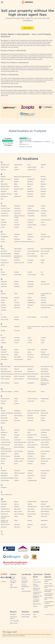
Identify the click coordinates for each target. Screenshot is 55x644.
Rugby (43, 418)
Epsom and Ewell (19, 263)
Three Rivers (31, 476)
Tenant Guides (25, 617)
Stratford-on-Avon (46, 459)
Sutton (3, 464)
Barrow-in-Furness (6, 179)
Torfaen (30, 478)
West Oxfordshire (19, 514)
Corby (43, 222)
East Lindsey (31, 254)
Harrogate (44, 298)
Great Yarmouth (45, 284)
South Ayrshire (5, 440)
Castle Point (18, 211)
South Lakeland (19, 445)
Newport (30, 369)
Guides (35, 617)
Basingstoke (31, 179)
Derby (16, 237)
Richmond (4, 416)
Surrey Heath (44, 461)
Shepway (17, 435)
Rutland (43, 421)
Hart (15, 300)
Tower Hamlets (5, 480)
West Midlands (45, 511)
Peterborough (45, 399)
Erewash (30, 263)
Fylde (42, 275)
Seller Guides (14, 587)
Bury (2, 199)
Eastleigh (17, 254)
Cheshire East (5, 216)
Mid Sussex (31, 357)
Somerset (30, 437)
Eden (42, 256)
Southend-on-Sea (6, 442)
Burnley (43, 196)
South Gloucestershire (20, 442)
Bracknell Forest (19, 189)
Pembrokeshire (5, 399)
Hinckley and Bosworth (47, 305)
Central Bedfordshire (33, 211)
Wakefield (4, 502)
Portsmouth (31, 401)
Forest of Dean (32, 275)
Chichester (44, 216)
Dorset (29, 239)
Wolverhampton (5, 525)
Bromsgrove (4, 196)
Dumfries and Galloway (21, 242)
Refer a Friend (37, 604)
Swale (16, 464)
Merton (16, 355)
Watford (30, 504)
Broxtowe (30, 196)
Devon (3, 239)
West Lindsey (18, 511)
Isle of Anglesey (32, 317)
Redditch (43, 411)
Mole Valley (4, 360)
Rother (16, 418)
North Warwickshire (33, 379)
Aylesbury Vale (32, 170)
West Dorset (31, 509)
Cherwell (43, 213)
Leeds (29, 338)
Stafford (16, 454)
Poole (16, 401)
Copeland (30, 222)
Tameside (3, 471)
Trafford (16, 480)
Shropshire (44, 435)
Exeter (3, 265)
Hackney (3, 294)
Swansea (30, 464)
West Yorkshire (45, 514)
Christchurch (31, 220)
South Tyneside (18, 451)
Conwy (16, 222)
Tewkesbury (4, 476)
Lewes (3, 340)
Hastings (43, 300)
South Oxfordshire (19, 447)
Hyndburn (4, 310)
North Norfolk (31, 376)
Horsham (3, 308)
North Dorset (44, 371)
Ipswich (16, 317)
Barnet (29, 177)
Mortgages (13, 615)
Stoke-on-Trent (32, 459)
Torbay (16, 478)
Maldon (16, 350)
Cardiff (29, 208)
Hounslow (17, 308)
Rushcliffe (17, 421)
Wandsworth (44, 502)
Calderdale (17, 206)
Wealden (17, 507)
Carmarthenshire (5, 211)
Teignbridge (4, 473)
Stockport (4, 459)
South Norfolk (45, 445)
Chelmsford (17, 213)
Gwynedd (30, 287)
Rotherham (31, 418)
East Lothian (44, 254)
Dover (42, 239)
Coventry (43, 225)
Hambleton (31, 294)
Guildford (17, 287)
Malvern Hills (31, 350)
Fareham (17, 272)
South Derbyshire (46, 440)
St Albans (44, 454)
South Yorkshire (45, 451)
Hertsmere (44, 303)
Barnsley (43, 177)
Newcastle (30, 367)
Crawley (16, 227)
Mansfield (4, 352)
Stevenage (17, 456)
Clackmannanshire (46, 220)
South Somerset (45, 447)
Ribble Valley (44, 413)
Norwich (17, 383)
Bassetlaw (44, 179)
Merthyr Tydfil (5, 355)
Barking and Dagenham (21, 177)
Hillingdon (30, 305)
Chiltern (3, 220)
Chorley (16, 220)
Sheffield (3, 435)
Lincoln (43, 340)
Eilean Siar (17, 260)
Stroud (3, 461)
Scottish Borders (45, 430)
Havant (3, 303)
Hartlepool (30, 300)
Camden (43, 206)
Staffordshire (31, 454)
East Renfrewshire (6, 256)
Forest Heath (18, 275)
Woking (30, 520)
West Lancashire (5, 511)
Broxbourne (17, 196)
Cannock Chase (5, 208)
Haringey (17, 298)
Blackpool (44, 184)
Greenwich (4, 287)
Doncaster (17, 239)
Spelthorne (4, 454)
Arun (42, 167)
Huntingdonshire (46, 308)
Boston (43, 187)
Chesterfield (31, 216)
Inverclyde (4, 317)
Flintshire (3, 275)
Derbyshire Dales (46, 237)
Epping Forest (5, 263)
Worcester (17, 525)
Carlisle (43, 208)
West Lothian (31, 511)
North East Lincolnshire (21, 374)
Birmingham (4, 184)
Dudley (3, 242)
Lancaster (17, 338)
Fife (42, 272)
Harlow (29, 298)
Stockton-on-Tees (19, 459)
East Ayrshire (18, 249)
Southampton (45, 437)
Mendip (43, 352)
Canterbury (17, 208)
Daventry (43, 234)
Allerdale (43, 165)
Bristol (16, 194)
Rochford (43, 416)
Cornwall (3, 225)
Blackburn (30, 184)
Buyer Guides (14, 623)
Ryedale (3, 423)
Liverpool (3, 343)
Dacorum (3, 234)
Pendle (16, 399)
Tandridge (30, 471)
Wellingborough (32, 507)
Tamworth (17, 471)
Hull (29, 308)
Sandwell (17, 430)
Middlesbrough (45, 355)
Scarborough (31, 430)
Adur (29, 165)
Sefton (16, 432)
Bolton (29, 187)
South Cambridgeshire (34, 440)
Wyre (29, 527)
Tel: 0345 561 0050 (49, 615)
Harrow (3, 300)
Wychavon (4, 527)
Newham (17, 369)
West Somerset (32, 514)
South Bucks (18, 440)
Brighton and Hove (6, 194)
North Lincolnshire (19, 376)
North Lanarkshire (6, 376)
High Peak (17, 305)
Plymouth (4, 401)
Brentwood (31, 191)
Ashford (16, 170)
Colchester (4, 222)
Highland (3, 305)
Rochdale (30, 416)
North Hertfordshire (33, 374)
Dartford (30, 234)
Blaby (16, 184)
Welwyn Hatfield (45, 507)
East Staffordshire (33, 256)
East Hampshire (45, 251)
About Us (36, 580)
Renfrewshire (18, 413)
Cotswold (17, 225)
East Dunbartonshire (33, 251)
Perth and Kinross (32, 399)
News (34, 615)
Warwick (17, 504)
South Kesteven (5, 445)
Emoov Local (48, 584)
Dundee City (31, 242)
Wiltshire (30, 516)
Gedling (16, 282)
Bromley (43, 194)
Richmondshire (18, 416)
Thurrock (43, 476)
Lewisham (17, 340)
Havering (17, 303)
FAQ (11, 585)
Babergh (3, 177)
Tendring (30, 473)
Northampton (45, 369)
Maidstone (4, 350)
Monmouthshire (19, 360)
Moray (29, 360)
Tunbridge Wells (32, 480)
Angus (16, 167)
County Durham (32, 225)
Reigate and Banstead (7, 413)
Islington (17, 320)
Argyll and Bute (32, 167)
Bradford (30, 189)
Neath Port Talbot (6, 367)
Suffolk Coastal (18, 461)
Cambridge (31, 206)
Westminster (4, 514)
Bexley (43, 182)
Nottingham (31, 383)
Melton (29, 352)
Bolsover (17, 187)
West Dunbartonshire (47, 509)
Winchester (44, 516)
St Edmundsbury (6, 456)
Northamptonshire (6, 371)
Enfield (43, 260)
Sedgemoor (4, 432)
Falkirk (3, 272)
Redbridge (17, 411)
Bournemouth (5, 189)
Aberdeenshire (18, 165)
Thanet (16, 476)
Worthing (30, 525)
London (16, 343)
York (2, 534)
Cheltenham (31, 213)
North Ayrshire (18, 371)
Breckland (4, 191)
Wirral (16, 520)
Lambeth (3, 338)
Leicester (43, 338)
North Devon (31, 371)
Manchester (44, 350)
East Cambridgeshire (47, 249)
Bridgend (43, 191)
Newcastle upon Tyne (47, 367)
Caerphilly (4, 206)
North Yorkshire (5, 383)
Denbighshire (5, 237)
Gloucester (4, 284)
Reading (3, 411)
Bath (2, 182)
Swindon (43, 464)
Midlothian (4, 357)
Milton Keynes (45, 357)
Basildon (17, 179)
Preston (3, 404)
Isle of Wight (44, 317)
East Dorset (17, 251)
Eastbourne (31, 249)
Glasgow (43, 282)
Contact (35, 606)
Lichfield (30, 340)
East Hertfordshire (6, 254)
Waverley (3, 507)
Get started (27, 28)
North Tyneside (5, 379)
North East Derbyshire (7, 374)
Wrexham (44, 525)
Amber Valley (5, 167)
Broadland (30, 194)
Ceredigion (44, 211)
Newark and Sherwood (21, 367)
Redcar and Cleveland (34, 411)
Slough (3, 437)
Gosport (16, 284)
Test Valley (44, 473)
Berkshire (30, 182)
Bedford (16, 182)
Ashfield (3, 170)
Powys (43, 401)
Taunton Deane (45, 471)
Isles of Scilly (4, 320)
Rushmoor (30, 421)
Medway (17, 352)
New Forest (4, 369)
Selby (29, 432)
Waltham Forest (32, 502)
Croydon (30, 227)
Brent (16, 191)
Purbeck (17, 404)
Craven (3, 227)
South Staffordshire (6, 451)
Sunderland (31, 461)
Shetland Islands (32, 435)
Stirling (43, 456)
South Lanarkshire (33, 445)
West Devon (18, 509)
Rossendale (4, 418)
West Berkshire (5, 509)
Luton (42, 343)
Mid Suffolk (17, 357)
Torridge (43, 478)
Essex (42, 263)
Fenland (30, 272)
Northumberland (19, 379)
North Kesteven (45, 374)
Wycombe (17, 527)
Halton (16, 294)
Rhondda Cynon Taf (33, 413)
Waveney (43, 504)
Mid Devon (31, 355)
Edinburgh (4, 260)
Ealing (3, 249)
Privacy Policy (37, 582)
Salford (3, 430)
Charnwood (4, 213)
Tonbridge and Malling (7, 478)
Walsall (16, 502)
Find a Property (14, 621)
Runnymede (4, 421)
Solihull (16, 437)
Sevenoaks (44, 432)
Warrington (4, 504)
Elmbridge (30, 260)
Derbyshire (31, 237)
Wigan (16, 516)
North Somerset (45, 376)
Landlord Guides (26, 591)
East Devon (4, 251)
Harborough (4, 298)
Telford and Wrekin (20, 473)
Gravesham (31, 284)
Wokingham (44, 520)
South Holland (45, 442)
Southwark (31, 451)
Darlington (17, 234)
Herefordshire (31, 303)
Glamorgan (31, 282)
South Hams (31, 442)
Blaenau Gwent (5, 187)
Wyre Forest (44, 527)
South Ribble (31, 447)
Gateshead (4, 282)
